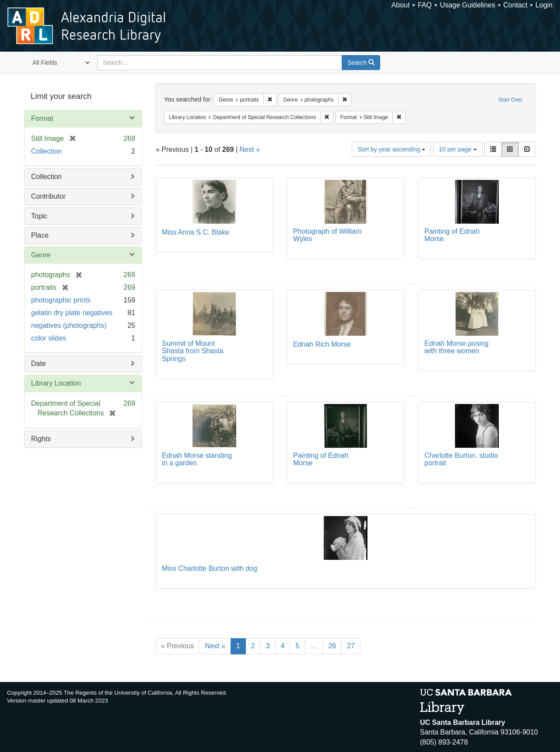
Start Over (510, 100)
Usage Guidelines (467, 5)
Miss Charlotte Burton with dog (210, 568)
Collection (46, 151)
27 (351, 646)
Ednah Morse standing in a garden (197, 459)
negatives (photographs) (69, 325)
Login (544, 5)
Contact (515, 5)
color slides (49, 338)
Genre (41, 255)
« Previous (178, 646)
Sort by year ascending (391, 149)
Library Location (56, 383)
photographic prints (61, 300)
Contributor (48, 196)
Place (40, 235)
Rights (41, 439)
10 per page (458, 149)
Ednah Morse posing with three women (457, 347)
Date (38, 364)
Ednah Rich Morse (322, 344)
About (401, 5)
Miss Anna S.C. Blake (196, 232)
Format (42, 118)
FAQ (425, 5)
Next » (250, 149)
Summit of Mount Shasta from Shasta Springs (193, 351)
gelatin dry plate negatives (72, 313)
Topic (39, 216)
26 (332, 646)
